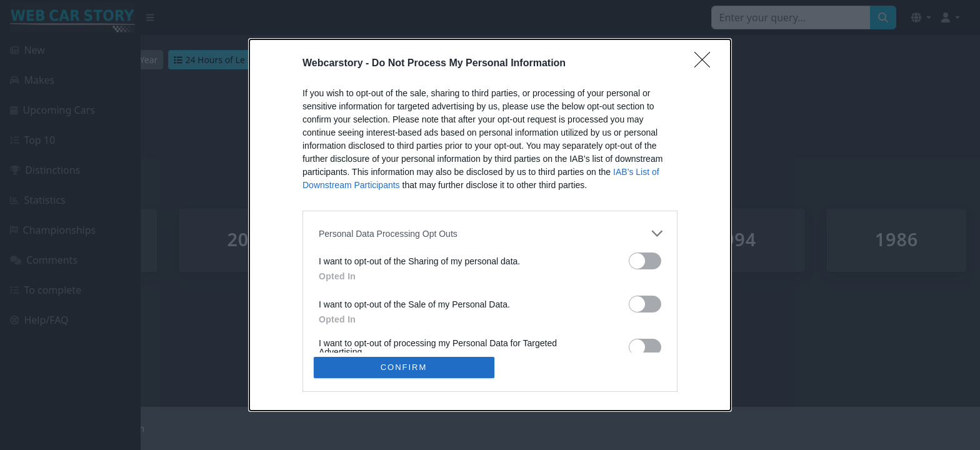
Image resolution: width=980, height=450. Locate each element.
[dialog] (490, 225)
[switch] (645, 261)
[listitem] (490, 233)
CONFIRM (404, 367)
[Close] (706, 64)
